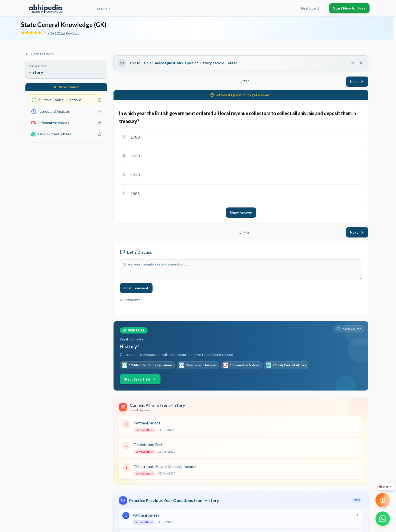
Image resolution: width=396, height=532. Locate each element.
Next (357, 82)
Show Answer (241, 212)
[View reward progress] (383, 500)
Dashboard (310, 8)
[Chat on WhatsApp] (383, 519)
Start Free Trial (140, 379)
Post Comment (136, 288)
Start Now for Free (349, 8)
